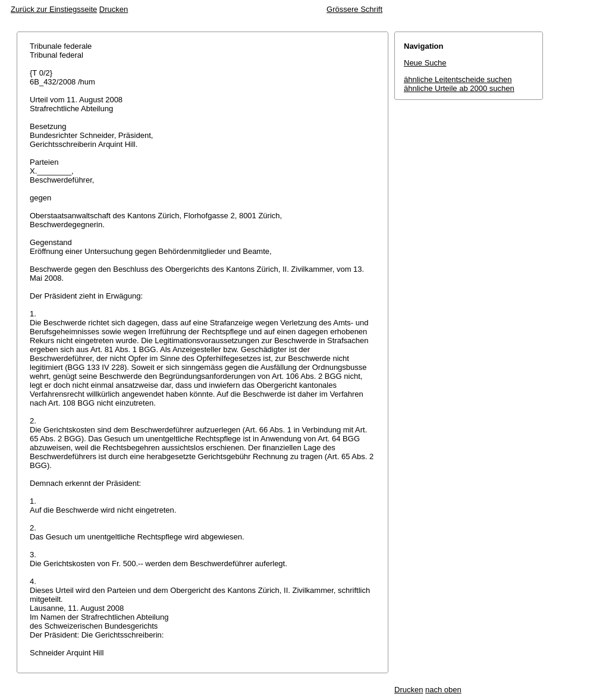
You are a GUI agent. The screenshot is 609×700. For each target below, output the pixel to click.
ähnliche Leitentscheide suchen (458, 79)
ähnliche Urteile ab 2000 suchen (459, 88)
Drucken (114, 9)
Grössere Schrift (354, 9)
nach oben (443, 690)
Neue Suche (425, 63)
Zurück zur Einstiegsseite (54, 9)
